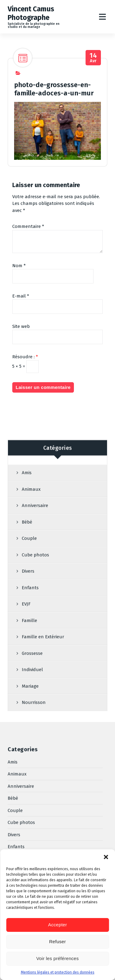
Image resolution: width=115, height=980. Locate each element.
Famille (15, 784)
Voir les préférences (57, 958)
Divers (14, 747)
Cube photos (21, 736)
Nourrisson (20, 844)
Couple (15, 723)
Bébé (27, 652)
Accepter (58, 925)
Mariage (16, 832)
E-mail (21, 318)
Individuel (18, 820)
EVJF (12, 772)
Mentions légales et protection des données (58, 972)
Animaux (31, 620)
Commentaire (28, 248)
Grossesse (18, 808)
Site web (21, 348)
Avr (93, 80)
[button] (106, 857)
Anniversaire (35, 636)
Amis (27, 603)
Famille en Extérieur (29, 796)
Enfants (16, 760)
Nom (19, 287)
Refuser (57, 942)
